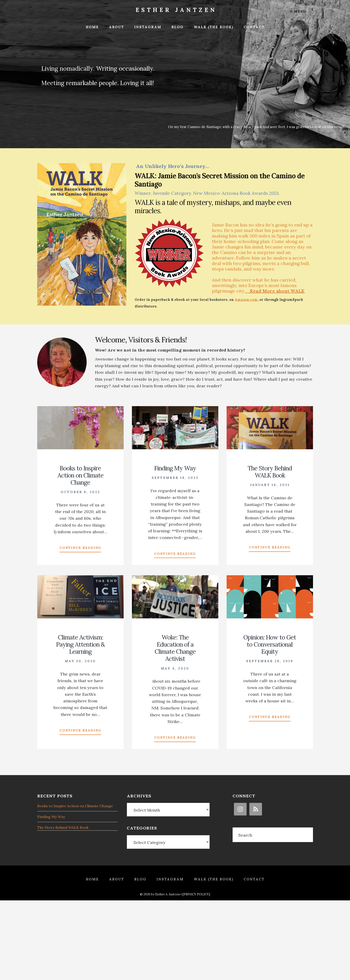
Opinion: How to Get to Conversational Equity (270, 644)
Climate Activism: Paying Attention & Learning (80, 644)
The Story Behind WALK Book (270, 472)
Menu (298, 11)
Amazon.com (246, 300)
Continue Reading (80, 549)
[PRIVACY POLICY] (196, 894)
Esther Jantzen (176, 10)
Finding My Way (175, 468)
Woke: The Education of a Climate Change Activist (175, 648)
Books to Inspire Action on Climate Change (80, 475)
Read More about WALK (275, 291)
